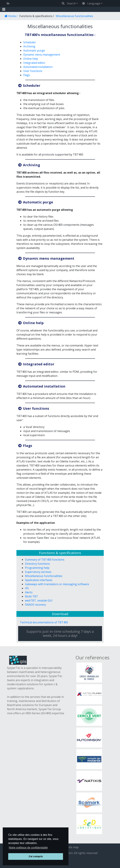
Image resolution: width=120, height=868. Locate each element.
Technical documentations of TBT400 (44, 622)
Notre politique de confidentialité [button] (28, 848)
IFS (27, 588)
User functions (33, 71)
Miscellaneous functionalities (44, 576)
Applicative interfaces (39, 580)
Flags (27, 75)
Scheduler (30, 42)
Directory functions (37, 564)
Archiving (29, 46)
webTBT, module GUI (39, 600)
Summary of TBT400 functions (45, 560)
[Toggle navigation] (4, 9)
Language (91, 3)
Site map (73, 847)
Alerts (29, 592)
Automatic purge (34, 50)
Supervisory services (38, 572)
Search (69, 3)
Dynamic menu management (42, 55)
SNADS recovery (35, 605)
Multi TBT (31, 596)
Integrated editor (34, 63)
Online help (31, 59)
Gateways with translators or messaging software (57, 584)
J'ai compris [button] (36, 856)
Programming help (37, 568)
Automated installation (38, 67)
